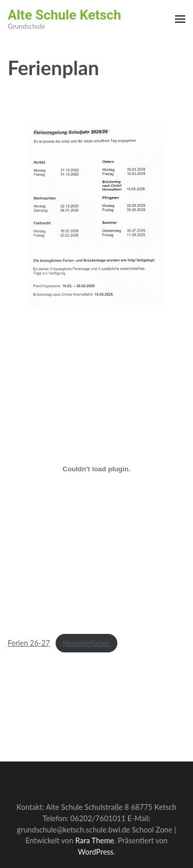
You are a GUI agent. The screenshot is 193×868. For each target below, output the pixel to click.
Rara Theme (94, 840)
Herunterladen (86, 643)
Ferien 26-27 (29, 643)
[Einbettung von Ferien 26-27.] (97, 469)
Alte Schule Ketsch (64, 15)
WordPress (95, 852)
